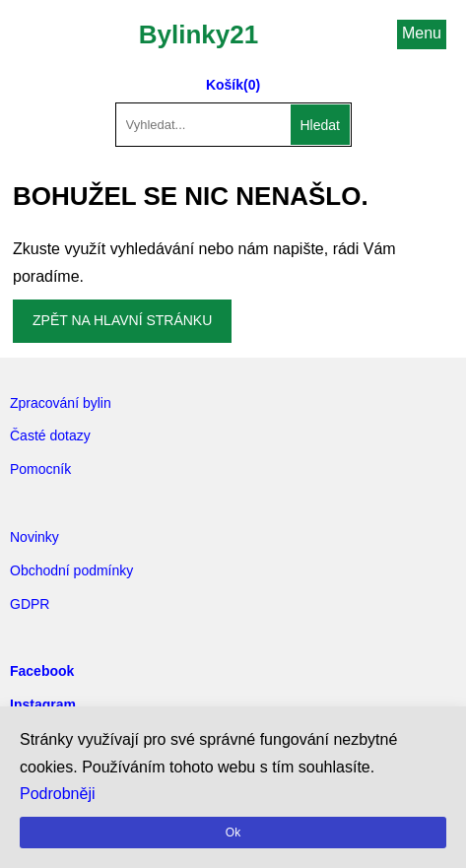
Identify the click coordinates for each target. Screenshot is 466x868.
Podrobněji (58, 794)
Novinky (34, 537)
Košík (225, 85)
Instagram (43, 704)
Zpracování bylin (61, 403)
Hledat (320, 125)
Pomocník (40, 469)
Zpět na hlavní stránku (122, 320)
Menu (422, 33)
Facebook (42, 671)
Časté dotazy (50, 435)
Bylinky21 (199, 34)
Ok (233, 833)
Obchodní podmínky (71, 570)
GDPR (30, 604)
